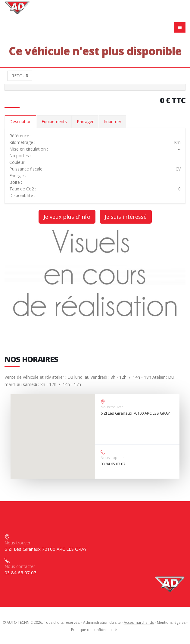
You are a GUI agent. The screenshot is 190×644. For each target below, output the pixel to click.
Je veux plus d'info (67, 217)
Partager (85, 121)
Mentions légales (171, 622)
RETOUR (20, 76)
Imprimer (112, 121)
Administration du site (102, 622)
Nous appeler (112, 458)
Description (20, 121)
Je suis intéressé (126, 217)
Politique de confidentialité (94, 630)
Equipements (54, 121)
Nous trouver (112, 407)
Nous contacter (20, 566)
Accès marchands (139, 622)
